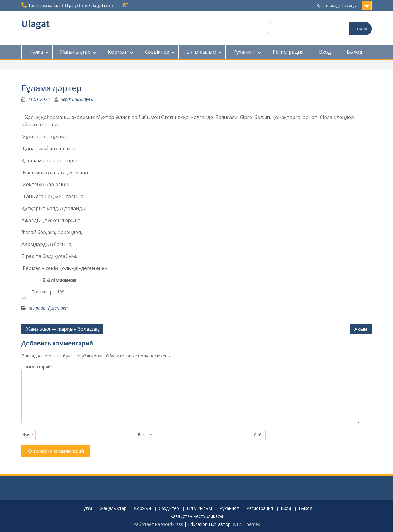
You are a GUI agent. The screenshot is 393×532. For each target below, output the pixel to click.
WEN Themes (246, 524)
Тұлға (36, 52)
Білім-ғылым (201, 52)
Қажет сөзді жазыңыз (338, 6)
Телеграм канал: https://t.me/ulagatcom (71, 6)
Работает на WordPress (158, 524)
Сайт (259, 435)
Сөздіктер (157, 52)
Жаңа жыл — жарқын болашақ (62, 329)
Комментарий (38, 367)
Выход (354, 52)
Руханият (244, 52)
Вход (325, 52)
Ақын (361, 329)
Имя (28, 435)
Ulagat (36, 24)
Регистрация (288, 52)
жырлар (37, 308)
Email (145, 435)
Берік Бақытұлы (77, 99)
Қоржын (118, 52)
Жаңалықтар (75, 52)
